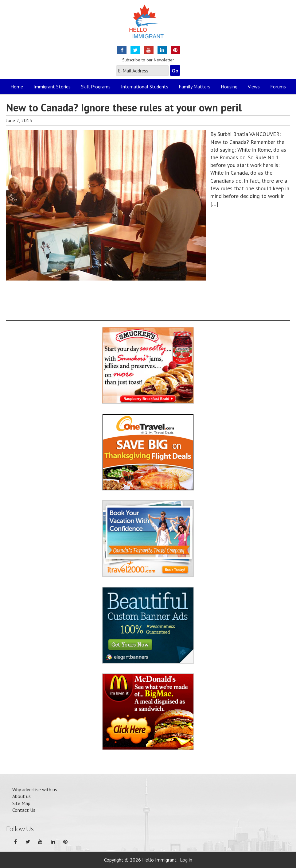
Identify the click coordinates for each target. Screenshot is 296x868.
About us (21, 796)
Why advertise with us (35, 789)
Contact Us (24, 810)
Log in (186, 860)
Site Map (21, 803)
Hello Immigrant (148, 25)
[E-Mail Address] (142, 71)
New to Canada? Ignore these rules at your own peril (124, 107)
